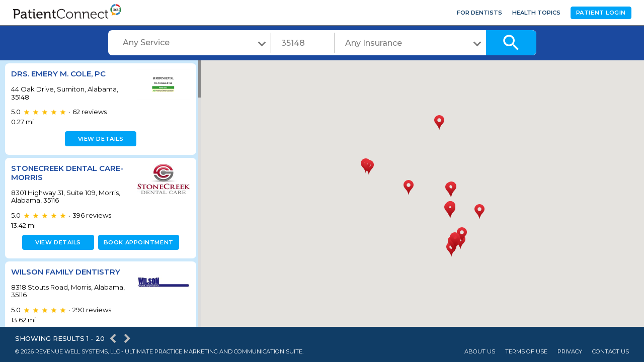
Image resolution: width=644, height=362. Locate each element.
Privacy (570, 352)
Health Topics (536, 13)
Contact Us (611, 352)
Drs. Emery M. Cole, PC (58, 74)
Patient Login (601, 13)
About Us (480, 352)
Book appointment (137, 242)
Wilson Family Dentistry (66, 272)
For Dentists (479, 13)
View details (99, 139)
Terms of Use (526, 352)
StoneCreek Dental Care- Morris (67, 173)
